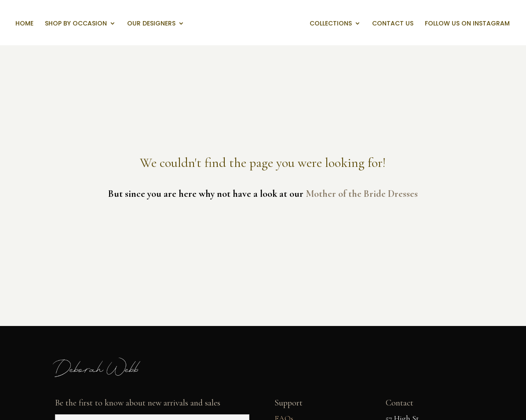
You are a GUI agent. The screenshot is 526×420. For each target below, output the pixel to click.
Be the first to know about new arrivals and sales (138, 403)
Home (24, 24)
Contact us (393, 24)
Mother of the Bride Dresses (362, 194)
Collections (331, 24)
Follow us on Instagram (467, 24)
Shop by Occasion (76, 24)
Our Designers (151, 24)
